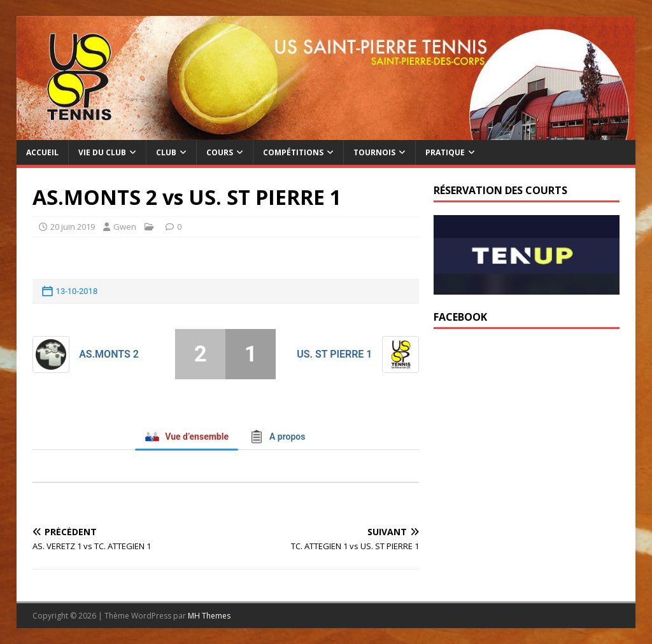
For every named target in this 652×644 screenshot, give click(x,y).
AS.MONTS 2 (109, 354)
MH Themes (209, 616)
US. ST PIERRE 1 (334, 354)
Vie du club (102, 152)
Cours (220, 152)
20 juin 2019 (73, 227)
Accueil (42, 152)
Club (166, 152)
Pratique (445, 152)
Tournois (374, 152)
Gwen (125, 227)
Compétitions (293, 152)
